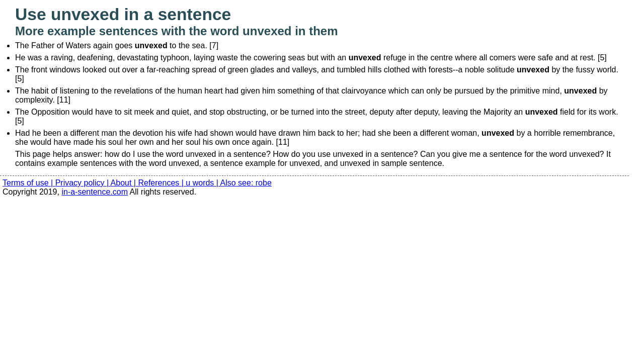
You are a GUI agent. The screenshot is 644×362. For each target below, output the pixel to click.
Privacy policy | (83, 183)
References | (162, 183)
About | (125, 183)
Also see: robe (246, 183)
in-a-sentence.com (95, 192)
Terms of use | (29, 183)
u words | (203, 183)
